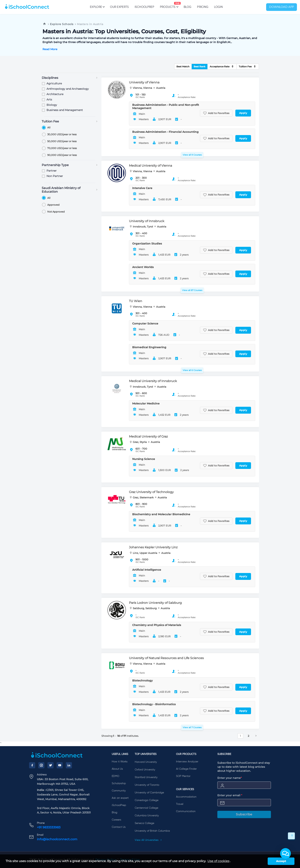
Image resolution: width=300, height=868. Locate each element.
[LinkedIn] (69, 765)
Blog (187, 7)
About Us (117, 769)
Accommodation (186, 797)
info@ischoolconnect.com (57, 839)
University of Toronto (147, 785)
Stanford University (146, 777)
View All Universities (148, 840)
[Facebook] (32, 765)
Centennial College (146, 808)
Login (218, 7)
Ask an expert (120, 798)
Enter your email (230, 795)
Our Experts (119, 7)
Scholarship (119, 783)
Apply (243, 113)
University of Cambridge (149, 793)
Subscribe (244, 814)
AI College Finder (186, 769)
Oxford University (145, 770)
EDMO (115, 776)
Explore (97, 7)
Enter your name (230, 778)
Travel (180, 804)
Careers (116, 820)
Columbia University (147, 816)
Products (168, 5)
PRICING (203, 7)
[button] (285, 853)
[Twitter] (51, 765)
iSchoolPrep (144, 7)
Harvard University (146, 762)
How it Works (120, 762)
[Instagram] (41, 765)
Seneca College (144, 823)
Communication (186, 811)
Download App (282, 7)
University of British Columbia (152, 831)
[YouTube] (60, 765)
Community (119, 791)
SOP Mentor (183, 776)
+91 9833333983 (49, 827)
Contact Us (119, 827)
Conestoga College (147, 800)
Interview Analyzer (187, 762)
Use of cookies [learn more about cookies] (218, 861)
